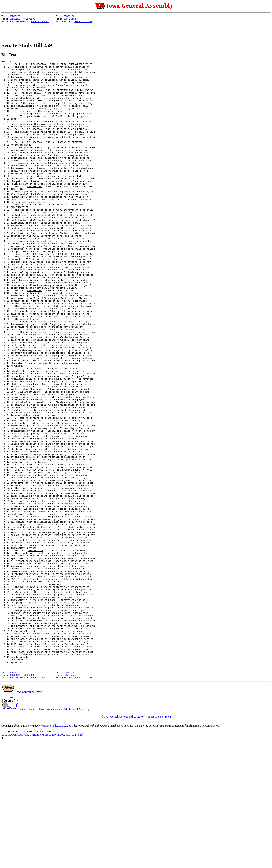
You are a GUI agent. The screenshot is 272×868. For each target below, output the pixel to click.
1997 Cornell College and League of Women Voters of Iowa (137, 842)
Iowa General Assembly (22, 818)
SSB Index (70, 20)
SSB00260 (69, 17)
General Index (40, 23)
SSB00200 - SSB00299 (22, 20)
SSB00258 (15, 17)
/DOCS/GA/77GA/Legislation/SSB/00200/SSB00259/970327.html (46, 860)
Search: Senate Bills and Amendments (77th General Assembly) (46, 835)
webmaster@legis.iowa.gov (56, 851)
